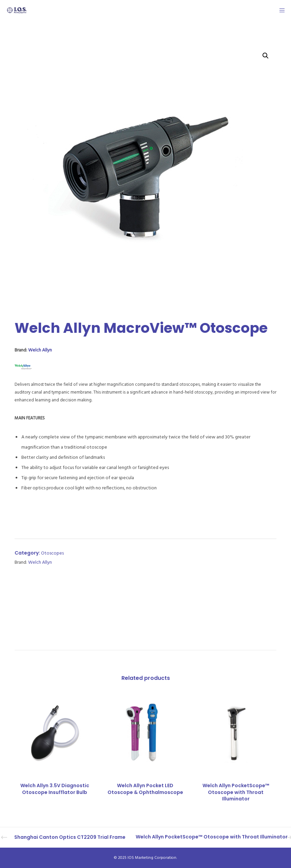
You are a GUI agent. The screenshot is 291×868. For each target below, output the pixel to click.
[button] (266, 56)
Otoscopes (52, 553)
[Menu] (280, 10)
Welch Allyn (40, 350)
